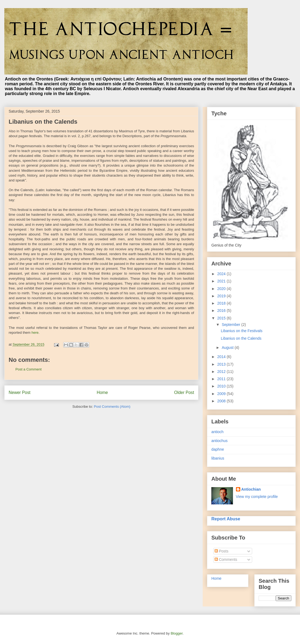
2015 (222, 318)
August (228, 348)
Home (102, 392)
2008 (222, 401)
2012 (222, 372)
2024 (222, 274)
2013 (222, 364)
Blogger (176, 633)
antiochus (219, 441)
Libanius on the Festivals (242, 331)
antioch (217, 432)
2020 (222, 289)
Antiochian (251, 489)
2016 (222, 311)
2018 (222, 303)
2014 (222, 357)
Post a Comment (29, 369)
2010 (222, 386)
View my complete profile (257, 497)
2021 (222, 281)
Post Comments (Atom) (112, 407)
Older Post (184, 392)
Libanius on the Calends (241, 338)
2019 (222, 296)
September (231, 325)
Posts (221, 551)
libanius (218, 458)
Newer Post (20, 392)
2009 (222, 394)
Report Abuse (226, 519)
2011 (222, 379)
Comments (226, 559)
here (35, 333)
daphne (218, 449)
